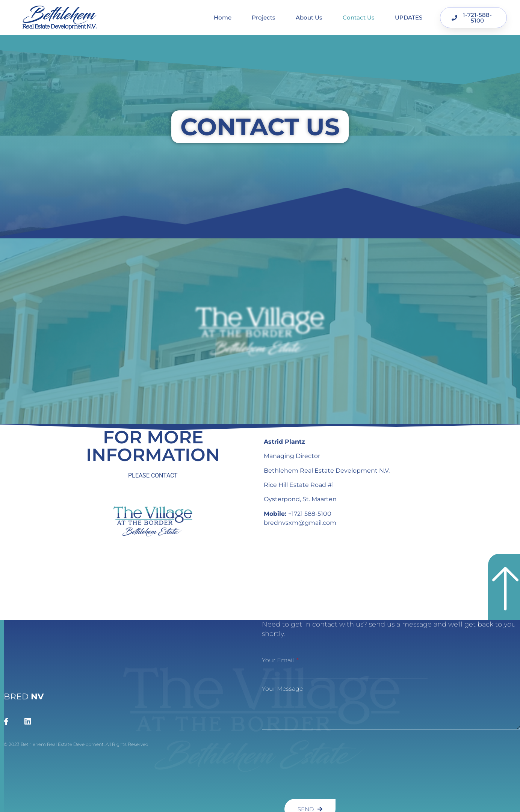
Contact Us (359, 17)
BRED (24, 697)
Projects (264, 17)
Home (223, 17)
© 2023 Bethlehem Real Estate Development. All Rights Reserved (76, 744)
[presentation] (293, 764)
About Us (309, 17)
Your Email (279, 660)
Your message (282, 689)
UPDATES (409, 17)
